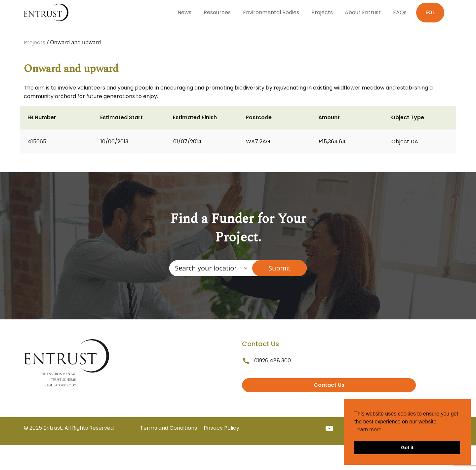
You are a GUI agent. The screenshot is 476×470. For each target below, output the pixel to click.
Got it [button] (407, 448)
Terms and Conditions (169, 428)
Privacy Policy (221, 428)
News (184, 12)
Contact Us (329, 385)
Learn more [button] (368, 430)
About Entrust (363, 12)
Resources (217, 12)
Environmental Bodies (271, 12)
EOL (430, 12)
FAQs (400, 12)
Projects (322, 12)
